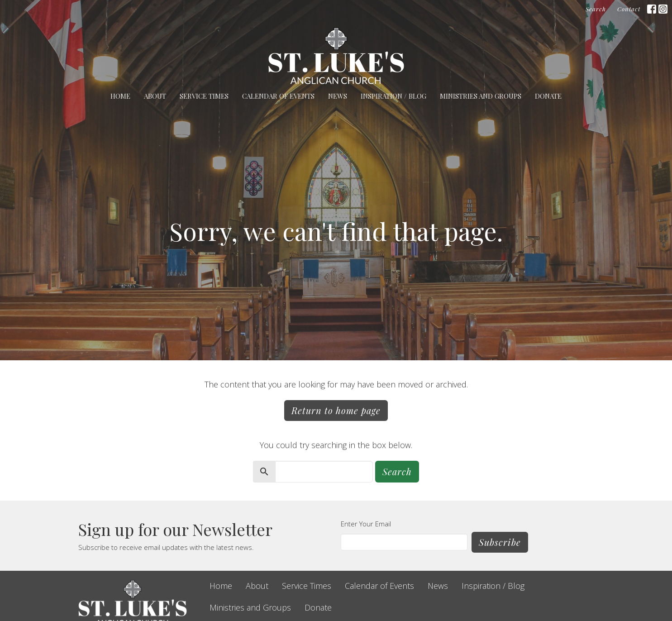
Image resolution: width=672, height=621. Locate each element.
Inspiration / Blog (393, 96)
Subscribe (500, 542)
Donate (548, 96)
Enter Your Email (366, 524)
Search (596, 9)
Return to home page (336, 410)
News (338, 96)
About (155, 96)
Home (120, 96)
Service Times (204, 96)
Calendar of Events (278, 96)
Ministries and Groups (481, 96)
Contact (629, 9)
